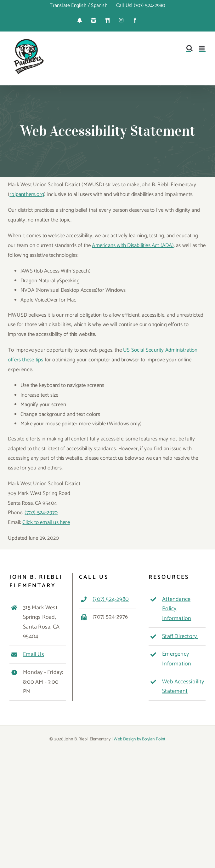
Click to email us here (46, 522)
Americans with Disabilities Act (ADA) (133, 245)
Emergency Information (177, 659)
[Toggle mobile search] (190, 48)
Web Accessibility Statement (183, 687)
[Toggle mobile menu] (202, 48)
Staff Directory (180, 636)
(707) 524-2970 (41, 513)
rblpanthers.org (27, 194)
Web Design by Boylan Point (139, 739)
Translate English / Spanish (79, 6)
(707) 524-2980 (111, 599)
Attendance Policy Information (177, 609)
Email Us (34, 654)
